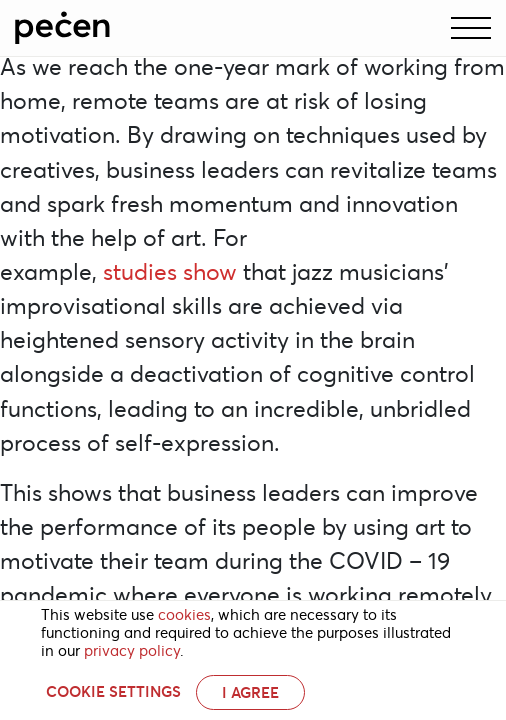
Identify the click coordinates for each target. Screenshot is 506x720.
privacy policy (132, 651)
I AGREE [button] (250, 692)
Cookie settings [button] (113, 692)
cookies (184, 615)
